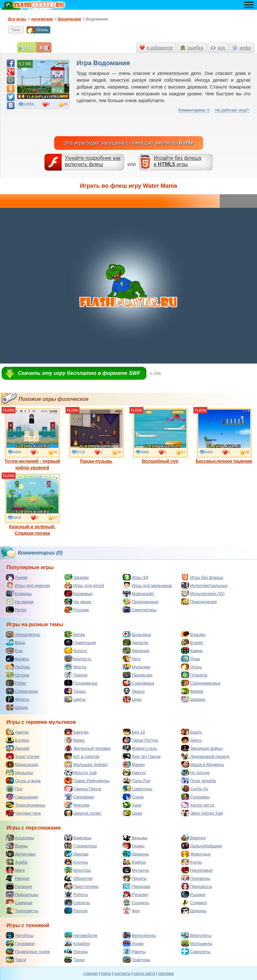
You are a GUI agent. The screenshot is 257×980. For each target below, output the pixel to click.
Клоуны (76, 862)
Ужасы (134, 691)
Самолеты (196, 951)
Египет (192, 642)
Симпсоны (137, 789)
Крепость (78, 659)
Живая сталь (140, 748)
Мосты (75, 667)
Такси (16, 960)
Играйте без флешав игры (177, 161)
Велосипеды (139, 935)
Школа (17, 707)
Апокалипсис (23, 634)
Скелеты (77, 902)
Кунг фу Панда (142, 756)
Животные (196, 854)
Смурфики (79, 797)
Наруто (134, 772)
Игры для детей (84, 585)
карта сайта (144, 974)
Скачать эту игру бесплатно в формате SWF (79, 373)
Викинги (193, 838)
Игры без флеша (202, 577)
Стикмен (194, 902)
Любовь (18, 667)
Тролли (76, 911)
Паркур (76, 675)
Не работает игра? (232, 110)
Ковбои (134, 862)
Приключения (199, 602)
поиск (106, 974)
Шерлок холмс (83, 813)
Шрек (132, 813)
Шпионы (194, 911)
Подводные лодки (28, 951)
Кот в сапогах (82, 756)
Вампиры (78, 838)
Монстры (78, 870)
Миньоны (19, 772)
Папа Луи (136, 781)
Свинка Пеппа (83, 789)
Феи (131, 911)
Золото (76, 651)
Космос (18, 659)
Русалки (135, 894)
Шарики (193, 699)
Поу (14, 789)
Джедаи (76, 854)
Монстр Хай (80, 772)
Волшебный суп (160, 436)
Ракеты (134, 951)
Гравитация (80, 642)
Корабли (77, 943)
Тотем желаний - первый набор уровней (32, 439)
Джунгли (135, 642)
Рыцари (193, 894)
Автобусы (20, 935)
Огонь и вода (23, 781)
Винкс (74, 740)
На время (20, 602)
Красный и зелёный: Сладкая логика (32, 505)
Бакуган (76, 732)
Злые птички (23, 756)
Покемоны (196, 878)
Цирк (132, 699)
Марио (134, 764)
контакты (122, 974)
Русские (77, 610)
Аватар (17, 732)
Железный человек (87, 748)
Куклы (192, 862)
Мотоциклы (197, 943)
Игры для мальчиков (147, 585)
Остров (18, 675)
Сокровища (138, 683)
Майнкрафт (138, 593)
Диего (191, 740)
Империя (136, 651)
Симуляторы (140, 610)
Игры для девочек (28, 585)
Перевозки (138, 675)
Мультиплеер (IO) (203, 593)
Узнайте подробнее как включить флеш (93, 161)
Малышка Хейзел (86, 764)
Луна (190, 659)
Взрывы (193, 634)
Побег (16, 683)
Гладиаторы (81, 846)
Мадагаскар (22, 764)
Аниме (17, 577)
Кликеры (19, 593)
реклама (166, 974)
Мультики (136, 667)
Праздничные (141, 602)
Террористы (22, 911)
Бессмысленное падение (224, 436)
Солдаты (136, 902)
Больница (137, 634)
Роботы (76, 894)
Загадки (76, 577)
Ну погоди (195, 772)
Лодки (133, 943)
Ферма (192, 691)
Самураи (19, 902)
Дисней (18, 748)
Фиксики (77, 805)
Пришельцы (22, 894)
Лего (132, 659)
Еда (14, 651)
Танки (74, 960)
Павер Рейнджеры (87, 781)
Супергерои (22, 691)
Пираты (135, 878)
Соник (133, 797)
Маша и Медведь (202, 764)
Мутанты (136, 870)
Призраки (136, 886)
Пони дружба (198, 781)
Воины (17, 846)
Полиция (19, 886)
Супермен (196, 797)
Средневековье (201, 683)
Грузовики (20, 943)
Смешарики (22, 797)
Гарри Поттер (140, 740)
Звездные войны (202, 748)
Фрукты (18, 699)
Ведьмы (135, 838)
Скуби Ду (195, 789)
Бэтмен (18, 740)
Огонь (37, 30)
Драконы (136, 854)
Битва (75, 634)
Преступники (81, 886)
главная (91, 974)
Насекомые (197, 870)
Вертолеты (196, 935)
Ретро (16, 610)
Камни (192, 651)
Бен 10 (134, 732)
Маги (15, 870)
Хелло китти (198, 805)
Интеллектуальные (204, 585)
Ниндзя (18, 878)
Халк (132, 805)
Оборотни (78, 878)
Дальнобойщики (202, 846)
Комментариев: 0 (194, 110)
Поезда (76, 951)
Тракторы (136, 960)
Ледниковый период (205, 756)
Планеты (194, 675)
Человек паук (23, 813)
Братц (191, 732)
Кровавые (79, 593)
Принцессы (197, 886)
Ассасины (20, 838)
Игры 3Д (135, 577)
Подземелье (81, 683)
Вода (15, 642)
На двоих (78, 602)
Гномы (134, 846)
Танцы (75, 691)
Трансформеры (25, 805)
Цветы (75, 699)
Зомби (17, 862)
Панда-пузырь (96, 436)
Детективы (21, 854)
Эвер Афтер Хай (202, 813)
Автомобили (81, 935)
